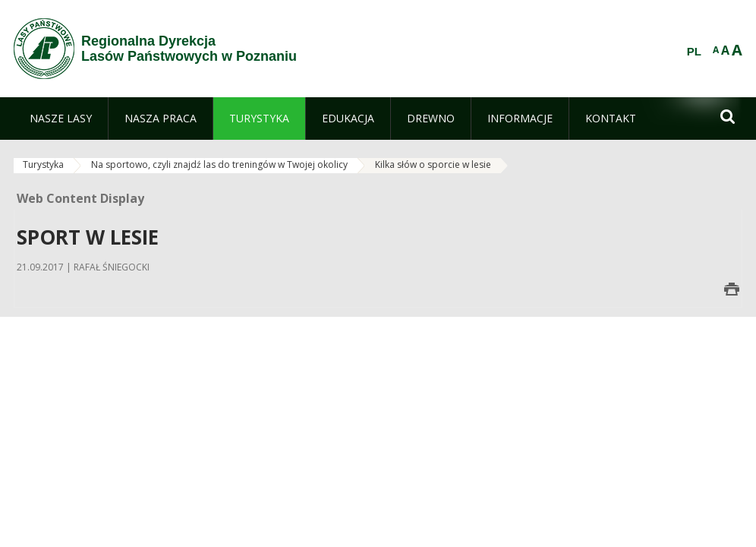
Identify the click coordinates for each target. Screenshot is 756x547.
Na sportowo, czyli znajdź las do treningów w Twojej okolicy (219, 164)
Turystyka (43, 164)
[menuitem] (61, 119)
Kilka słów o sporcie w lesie (433, 164)
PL (694, 52)
